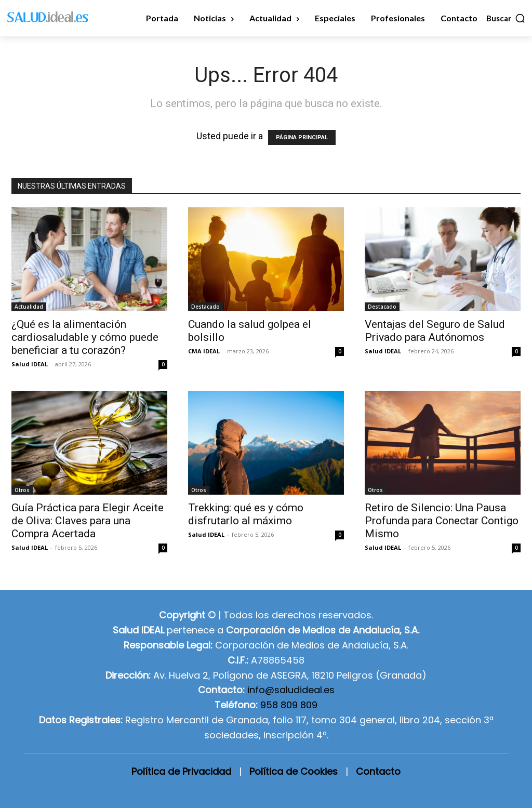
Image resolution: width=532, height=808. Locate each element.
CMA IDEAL (204, 351)
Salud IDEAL (30, 364)
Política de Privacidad (181, 771)
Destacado (205, 307)
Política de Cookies (294, 771)
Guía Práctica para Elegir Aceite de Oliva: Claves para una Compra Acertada (88, 521)
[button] (506, 18)
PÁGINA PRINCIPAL (302, 137)
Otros (22, 490)
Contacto (378, 771)
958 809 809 (289, 705)
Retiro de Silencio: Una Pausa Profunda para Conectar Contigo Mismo (442, 521)
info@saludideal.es (291, 690)
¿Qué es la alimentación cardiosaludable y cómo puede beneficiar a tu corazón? (85, 337)
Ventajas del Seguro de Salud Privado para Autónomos (435, 331)
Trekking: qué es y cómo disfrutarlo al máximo (246, 514)
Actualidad (29, 307)
